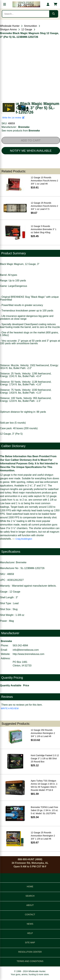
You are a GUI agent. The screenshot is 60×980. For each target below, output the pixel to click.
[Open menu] (5, 4)
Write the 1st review (13, 118)
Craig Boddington (24, 539)
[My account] (48, 4)
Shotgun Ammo (8, 29)
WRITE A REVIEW (10, 708)
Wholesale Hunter (10, 26)
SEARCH (30, 896)
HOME (30, 887)
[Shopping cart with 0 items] (55, 4)
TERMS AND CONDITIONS (30, 961)
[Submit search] (54, 14)
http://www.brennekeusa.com (29, 654)
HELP (30, 933)
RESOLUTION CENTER (30, 952)
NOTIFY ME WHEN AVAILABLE (31, 151)
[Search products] (26, 14)
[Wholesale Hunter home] (26, 4)
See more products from (21, 131)
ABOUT (30, 905)
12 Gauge (27, 29)
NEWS (30, 924)
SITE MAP (30, 943)
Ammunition (30, 26)
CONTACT (30, 915)
